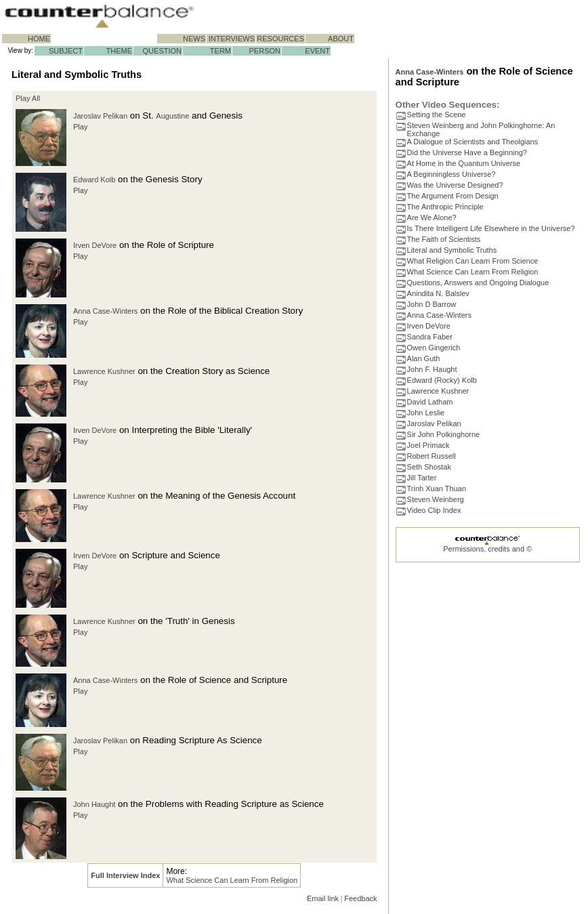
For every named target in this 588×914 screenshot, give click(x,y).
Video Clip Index (434, 510)
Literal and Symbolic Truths (452, 250)
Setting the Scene (437, 115)
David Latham (430, 402)
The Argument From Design (453, 196)
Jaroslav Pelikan (100, 116)
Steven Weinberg (436, 499)
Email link (323, 898)
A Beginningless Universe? (451, 174)
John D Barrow (432, 304)
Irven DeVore (95, 245)
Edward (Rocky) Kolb (442, 380)
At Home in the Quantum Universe (464, 163)
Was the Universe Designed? (455, 185)
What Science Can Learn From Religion (232, 880)
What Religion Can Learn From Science (473, 261)
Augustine (172, 116)
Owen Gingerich (434, 348)
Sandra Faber (430, 337)
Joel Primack (428, 445)
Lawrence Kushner (104, 371)
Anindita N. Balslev (438, 293)
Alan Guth (424, 358)
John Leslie (426, 413)
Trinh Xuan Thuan (437, 489)
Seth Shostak (429, 467)
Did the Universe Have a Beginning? (467, 152)
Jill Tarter (422, 478)
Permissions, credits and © (487, 549)
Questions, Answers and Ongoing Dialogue (478, 283)
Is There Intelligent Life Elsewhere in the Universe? (491, 228)
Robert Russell (432, 456)
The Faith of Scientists (444, 239)
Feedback (360, 898)
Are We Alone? (432, 217)
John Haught (94, 804)
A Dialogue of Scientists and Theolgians (473, 142)
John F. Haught (432, 369)
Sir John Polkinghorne (444, 434)
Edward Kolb (94, 180)
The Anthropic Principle (445, 207)
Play (80, 127)
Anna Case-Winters (105, 311)
